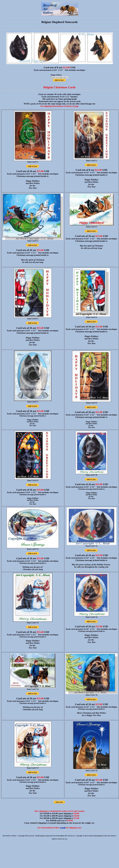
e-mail (63, 828)
